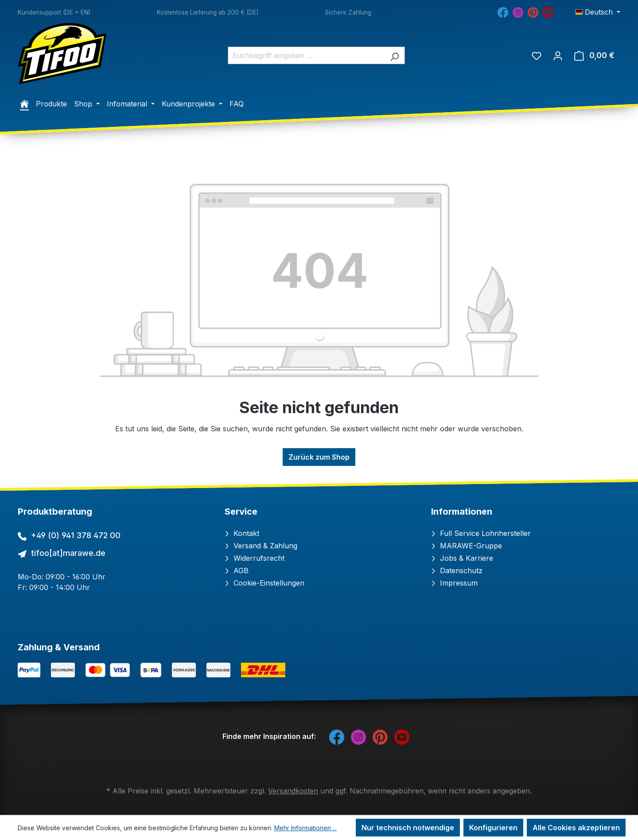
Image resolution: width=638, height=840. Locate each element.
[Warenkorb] (594, 55)
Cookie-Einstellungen (265, 583)
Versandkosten (293, 791)
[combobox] (306, 55)
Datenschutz (457, 570)
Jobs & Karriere (462, 558)
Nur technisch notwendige (408, 828)
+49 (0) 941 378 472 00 (76, 535)
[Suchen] (395, 55)
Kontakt (242, 533)
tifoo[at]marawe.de (68, 553)
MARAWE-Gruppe (467, 546)
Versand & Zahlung (261, 546)
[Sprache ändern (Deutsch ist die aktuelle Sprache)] (598, 12)
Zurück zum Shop (319, 457)
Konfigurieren (493, 828)
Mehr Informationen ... (305, 828)
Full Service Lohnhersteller (481, 533)
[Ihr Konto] (558, 55)
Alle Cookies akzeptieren (576, 828)
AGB (237, 570)
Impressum (454, 583)
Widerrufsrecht (255, 558)
